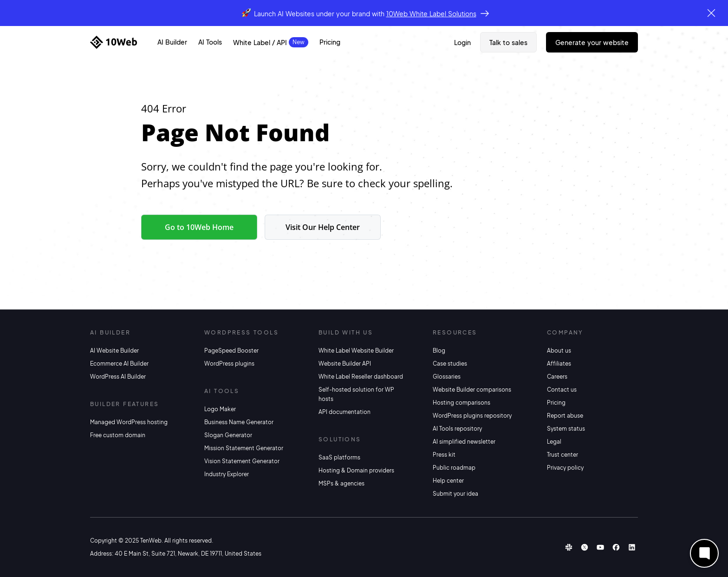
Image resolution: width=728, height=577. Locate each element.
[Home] (114, 42)
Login (462, 42)
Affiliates (559, 364)
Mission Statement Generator (244, 448)
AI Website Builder (114, 351)
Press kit (444, 455)
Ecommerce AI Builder (119, 364)
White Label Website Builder (356, 351)
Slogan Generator (228, 435)
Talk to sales (508, 42)
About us (559, 351)
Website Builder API (345, 364)
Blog (439, 351)
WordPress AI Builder (118, 377)
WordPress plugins (229, 364)
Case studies (450, 364)
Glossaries (447, 377)
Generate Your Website (592, 42)
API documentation (344, 412)
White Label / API (260, 42)
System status (566, 429)
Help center (448, 481)
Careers (557, 377)
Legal (554, 442)
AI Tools (210, 42)
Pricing (330, 42)
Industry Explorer (227, 474)
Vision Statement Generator (242, 461)
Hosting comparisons (461, 403)
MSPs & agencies (341, 483)
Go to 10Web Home (199, 227)
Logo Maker (220, 409)
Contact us (562, 390)
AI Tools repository (457, 429)
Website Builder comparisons (472, 390)
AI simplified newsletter (464, 442)
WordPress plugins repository (472, 416)
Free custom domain (118, 435)
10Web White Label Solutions (431, 13)
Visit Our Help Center (323, 227)
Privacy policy (565, 468)
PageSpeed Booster (231, 351)
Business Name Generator (239, 422)
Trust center (562, 455)
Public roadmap (454, 468)
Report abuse (565, 416)
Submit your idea (455, 494)
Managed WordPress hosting (129, 422)
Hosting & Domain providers (356, 470)
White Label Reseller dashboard (361, 377)
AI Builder (172, 42)
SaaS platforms (339, 457)
